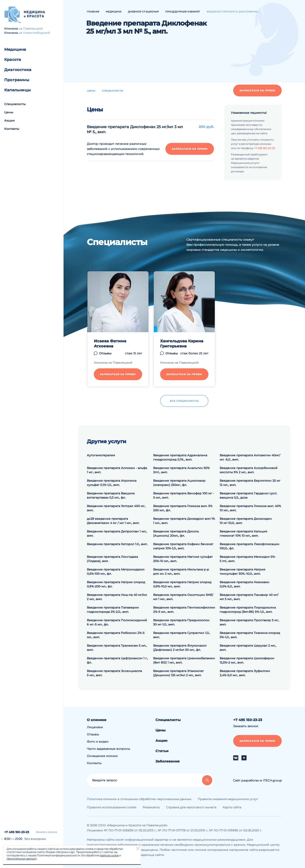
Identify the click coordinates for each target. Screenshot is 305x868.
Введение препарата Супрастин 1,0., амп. (182, 635)
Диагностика (18, 70)
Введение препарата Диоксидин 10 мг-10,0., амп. (246, 521)
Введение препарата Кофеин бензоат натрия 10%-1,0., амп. (183, 546)
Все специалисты (184, 401)
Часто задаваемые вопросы (108, 749)
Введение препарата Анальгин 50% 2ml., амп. (181, 470)
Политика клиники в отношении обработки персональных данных (139, 799)
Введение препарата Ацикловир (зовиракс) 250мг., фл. (179, 483)
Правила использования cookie (112, 807)
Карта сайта (232, 807)
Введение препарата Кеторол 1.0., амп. (117, 544)
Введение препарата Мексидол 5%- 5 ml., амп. (248, 559)
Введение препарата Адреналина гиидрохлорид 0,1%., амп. (180, 457)
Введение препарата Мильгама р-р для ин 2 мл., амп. (181, 572)
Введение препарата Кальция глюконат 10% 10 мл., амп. (243, 533)
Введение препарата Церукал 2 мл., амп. (248, 648)
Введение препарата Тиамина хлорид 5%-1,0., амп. (250, 635)
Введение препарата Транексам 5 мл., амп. (117, 648)
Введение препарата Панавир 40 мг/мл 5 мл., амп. (249, 597)
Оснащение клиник (102, 756)
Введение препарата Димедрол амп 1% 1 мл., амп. (184, 521)
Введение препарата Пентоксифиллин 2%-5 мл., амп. (184, 610)
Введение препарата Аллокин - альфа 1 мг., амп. (117, 470)
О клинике (97, 720)
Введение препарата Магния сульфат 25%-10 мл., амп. (183, 559)
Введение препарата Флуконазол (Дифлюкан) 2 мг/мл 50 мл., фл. (180, 648)
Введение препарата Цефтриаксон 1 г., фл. (117, 660)
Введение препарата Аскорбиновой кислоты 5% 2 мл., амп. (249, 470)
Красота (13, 60)
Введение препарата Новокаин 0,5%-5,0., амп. (245, 584)
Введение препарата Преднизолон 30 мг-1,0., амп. (181, 622)
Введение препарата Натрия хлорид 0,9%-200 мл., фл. (116, 584)
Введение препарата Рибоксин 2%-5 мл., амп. (116, 635)
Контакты (12, 129)
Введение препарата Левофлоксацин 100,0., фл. (250, 546)
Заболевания (168, 761)
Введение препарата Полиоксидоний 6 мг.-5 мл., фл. (117, 622)
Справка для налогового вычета (191, 807)
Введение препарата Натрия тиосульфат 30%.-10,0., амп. (243, 572)
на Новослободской (34, 33)
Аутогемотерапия (101, 455)
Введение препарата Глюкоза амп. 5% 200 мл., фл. (183, 508)
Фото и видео (98, 742)
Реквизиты (151, 807)
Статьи (162, 751)
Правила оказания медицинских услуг (228, 799)
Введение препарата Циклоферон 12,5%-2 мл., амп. (247, 660)
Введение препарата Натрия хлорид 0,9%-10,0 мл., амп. (182, 584)
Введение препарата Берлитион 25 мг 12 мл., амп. (250, 483)
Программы (17, 80)
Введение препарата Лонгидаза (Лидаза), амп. (112, 559)
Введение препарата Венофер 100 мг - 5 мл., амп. (184, 495)
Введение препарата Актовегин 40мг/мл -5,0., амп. (250, 457)
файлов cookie (109, 855)
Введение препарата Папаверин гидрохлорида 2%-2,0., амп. (113, 610)
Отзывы (105, 353)
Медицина (15, 49)
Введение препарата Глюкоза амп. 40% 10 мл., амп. (250, 508)
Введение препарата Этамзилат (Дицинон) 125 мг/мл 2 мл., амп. (178, 673)
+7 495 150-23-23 (17, 832)
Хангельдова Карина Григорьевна (182, 344)
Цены (9, 112)
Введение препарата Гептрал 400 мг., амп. (116, 508)
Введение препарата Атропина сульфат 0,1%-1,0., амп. (112, 483)
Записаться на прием (257, 91)
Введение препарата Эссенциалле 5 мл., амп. (114, 673)
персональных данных (21, 858)
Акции (9, 121)
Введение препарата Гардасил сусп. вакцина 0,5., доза (248, 495)
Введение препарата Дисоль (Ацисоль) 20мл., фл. (176, 533)
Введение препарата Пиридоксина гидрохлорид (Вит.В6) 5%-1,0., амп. (248, 610)
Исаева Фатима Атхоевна (110, 344)
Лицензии (95, 727)
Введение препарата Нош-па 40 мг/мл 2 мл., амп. (117, 597)
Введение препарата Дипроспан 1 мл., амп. (117, 533)
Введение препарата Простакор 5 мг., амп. (249, 622)
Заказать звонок (46, 832)
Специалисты (15, 104)
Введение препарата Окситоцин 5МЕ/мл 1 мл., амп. (183, 597)
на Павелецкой (31, 29)
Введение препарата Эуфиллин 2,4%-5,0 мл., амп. (245, 673)
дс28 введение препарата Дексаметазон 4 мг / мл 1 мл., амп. (113, 521)
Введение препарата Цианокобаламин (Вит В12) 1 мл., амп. (184, 660)
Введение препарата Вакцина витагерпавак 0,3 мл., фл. (111, 495)
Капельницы (17, 90)
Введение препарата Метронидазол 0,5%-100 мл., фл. (116, 572)
